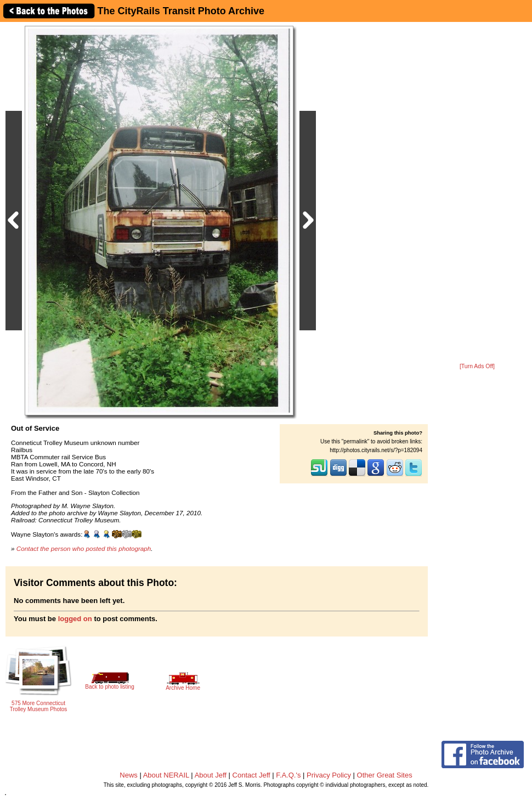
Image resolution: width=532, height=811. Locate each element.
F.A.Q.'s (288, 775)
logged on (75, 619)
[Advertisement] (477, 193)
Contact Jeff (251, 775)
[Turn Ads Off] (477, 366)
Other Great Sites (385, 775)
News (129, 775)
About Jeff (211, 775)
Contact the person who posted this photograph (84, 548)
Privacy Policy (329, 775)
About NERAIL (166, 775)
